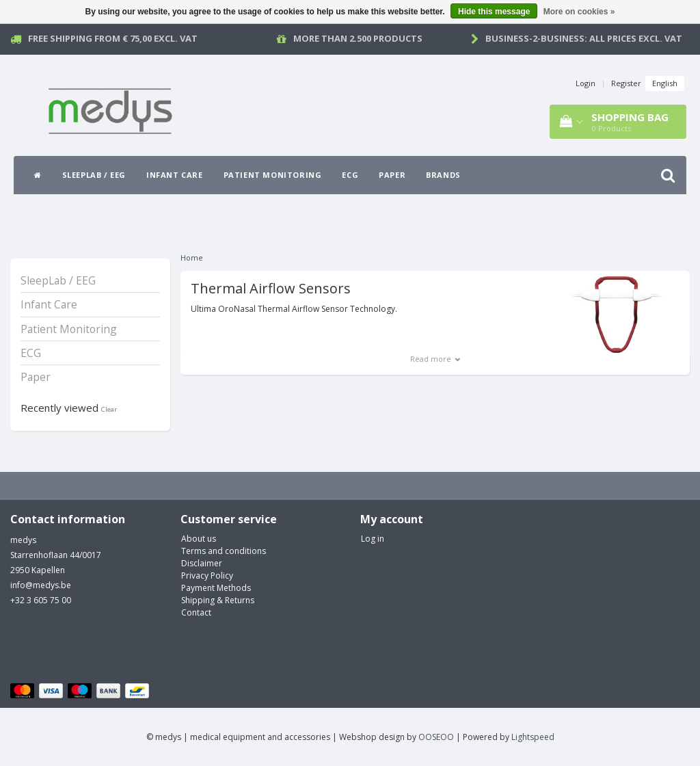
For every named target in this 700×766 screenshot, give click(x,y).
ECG (350, 175)
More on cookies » (579, 12)
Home (192, 257)
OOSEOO (436, 737)
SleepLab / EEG (94, 175)
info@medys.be (41, 585)
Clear (109, 409)
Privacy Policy (207, 576)
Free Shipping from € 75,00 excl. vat (113, 38)
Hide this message (494, 12)
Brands (443, 175)
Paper (392, 175)
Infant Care (175, 175)
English (665, 83)
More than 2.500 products (358, 38)
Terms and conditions (224, 551)
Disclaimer (202, 563)
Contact (196, 612)
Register (626, 83)
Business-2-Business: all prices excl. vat (584, 38)
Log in (373, 539)
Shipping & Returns (218, 600)
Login (585, 83)
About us (199, 539)
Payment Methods (216, 588)
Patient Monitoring (273, 175)
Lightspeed (533, 737)
